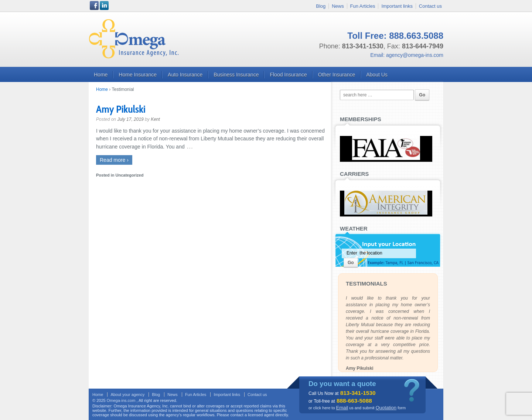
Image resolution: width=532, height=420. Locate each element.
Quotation (386, 408)
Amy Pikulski (121, 109)
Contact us (430, 6)
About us (377, 75)
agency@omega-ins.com (415, 55)
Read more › (114, 160)
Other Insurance (337, 75)
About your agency (127, 395)
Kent (155, 119)
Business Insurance (236, 75)
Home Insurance (138, 75)
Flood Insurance (288, 75)
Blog (321, 6)
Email (342, 408)
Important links (397, 6)
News (338, 6)
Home (101, 75)
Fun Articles (363, 6)
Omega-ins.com (122, 400)
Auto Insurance (185, 75)
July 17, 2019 (130, 119)
